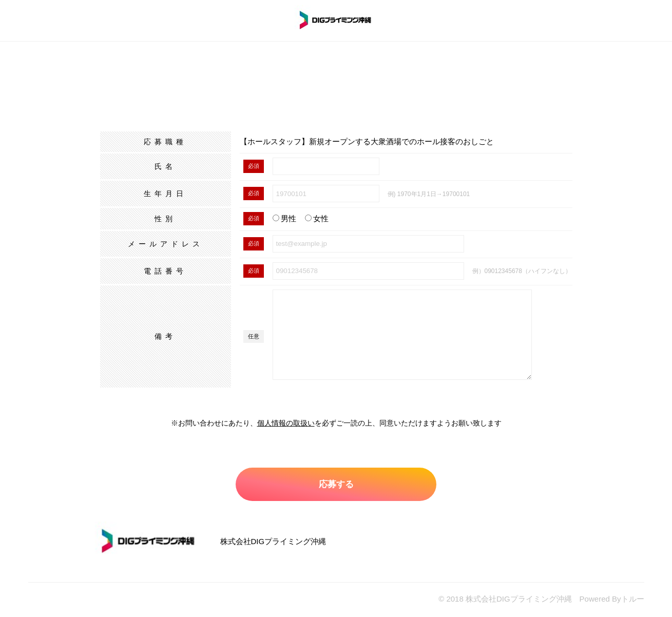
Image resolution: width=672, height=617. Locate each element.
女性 (317, 218)
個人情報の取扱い (286, 423)
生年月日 (165, 194)
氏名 (165, 166)
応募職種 (165, 142)
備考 (165, 336)
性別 (165, 219)
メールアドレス (166, 244)
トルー (633, 600)
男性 (284, 218)
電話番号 (165, 271)
